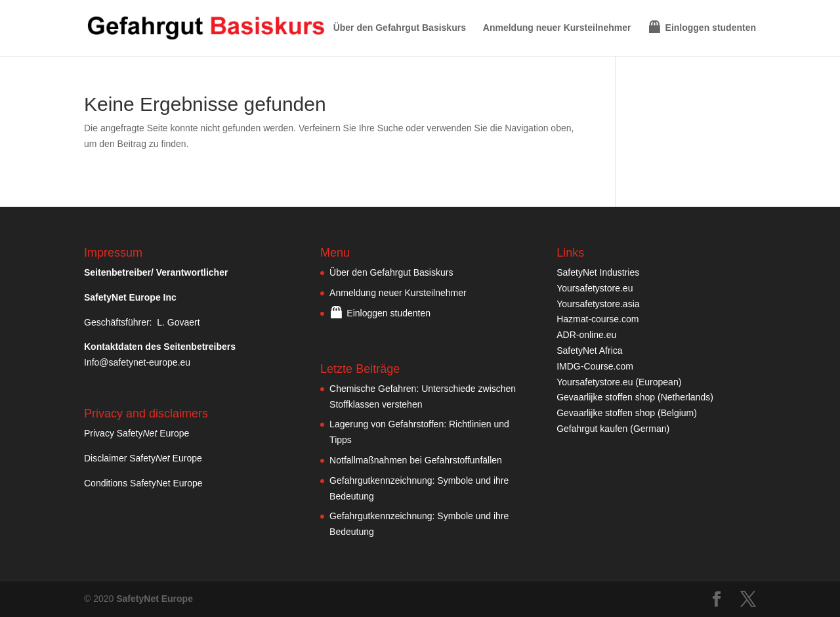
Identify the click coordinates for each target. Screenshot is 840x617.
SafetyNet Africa (589, 351)
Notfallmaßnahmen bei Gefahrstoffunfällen (416, 460)
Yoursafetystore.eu (595, 288)
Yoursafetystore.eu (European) (619, 382)
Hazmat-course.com (598, 319)
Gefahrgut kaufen (592, 429)
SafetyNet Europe (155, 599)
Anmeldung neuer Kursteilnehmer (557, 28)
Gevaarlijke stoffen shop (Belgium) (627, 413)
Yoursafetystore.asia (598, 304)
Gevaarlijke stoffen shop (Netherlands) (635, 397)
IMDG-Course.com (595, 366)
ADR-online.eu (586, 335)
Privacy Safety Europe (136, 433)
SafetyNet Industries (598, 272)
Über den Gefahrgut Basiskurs (400, 28)
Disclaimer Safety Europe (143, 458)
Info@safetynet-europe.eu (137, 362)
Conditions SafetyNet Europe (143, 483)
